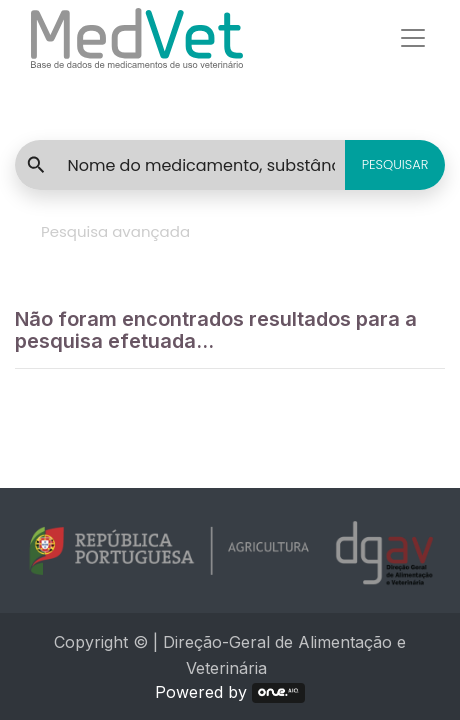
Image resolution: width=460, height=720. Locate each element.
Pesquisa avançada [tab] (115, 231)
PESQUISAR (395, 164)
